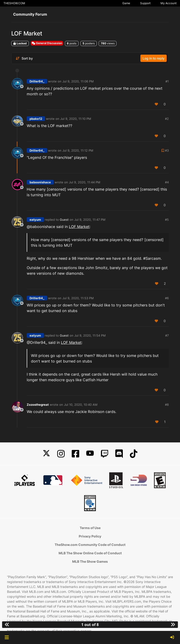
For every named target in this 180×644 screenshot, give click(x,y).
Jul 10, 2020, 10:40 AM (81, 405)
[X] (46, 454)
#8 (167, 405)
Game (126, 3)
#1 (167, 81)
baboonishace (40, 182)
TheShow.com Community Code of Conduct (90, 545)
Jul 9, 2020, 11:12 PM (78, 150)
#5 (167, 220)
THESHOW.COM (14, 3)
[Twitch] (105, 454)
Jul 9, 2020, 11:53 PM (78, 298)
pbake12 (36, 119)
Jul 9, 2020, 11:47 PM (90, 220)
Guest (64, 220)
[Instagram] (61, 454)
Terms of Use (90, 528)
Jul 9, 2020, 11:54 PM (90, 335)
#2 (167, 119)
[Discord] (119, 454)
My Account (169, 3)
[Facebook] (75, 454)
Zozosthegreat (38, 405)
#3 (167, 150)
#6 (167, 298)
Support (145, 3)
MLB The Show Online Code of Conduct (90, 553)
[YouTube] (90, 454)
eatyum (35, 220)
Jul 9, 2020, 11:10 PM (76, 119)
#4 (167, 182)
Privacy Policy (90, 536)
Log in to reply (154, 58)
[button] (7, 637)
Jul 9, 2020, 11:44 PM (85, 182)
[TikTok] (134, 454)
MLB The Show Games (90, 561)
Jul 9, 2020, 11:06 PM (78, 81)
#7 (167, 335)
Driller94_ (37, 81)
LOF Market (79, 227)
